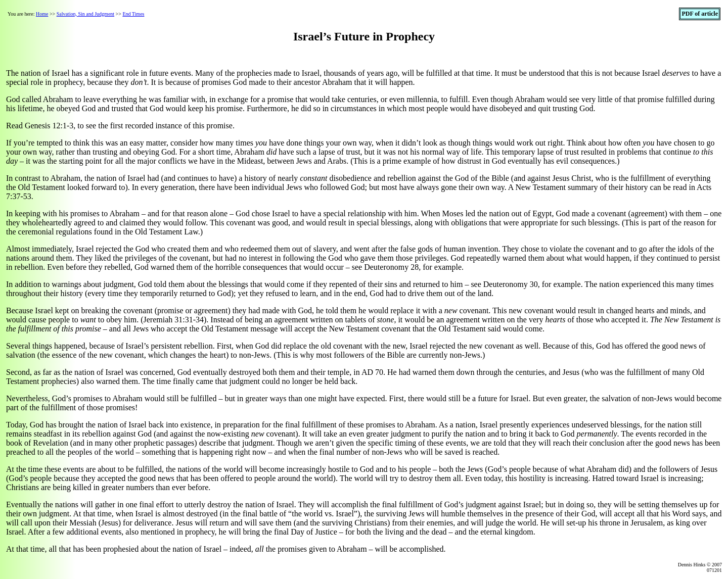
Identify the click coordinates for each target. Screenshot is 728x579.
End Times (133, 14)
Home (42, 14)
